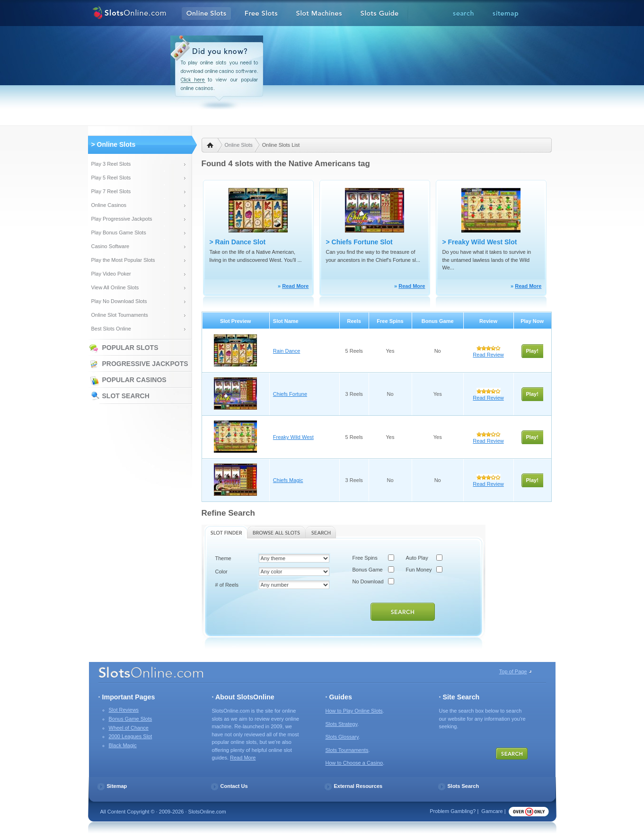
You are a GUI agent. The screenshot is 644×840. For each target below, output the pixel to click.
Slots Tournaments (347, 750)
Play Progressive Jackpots (122, 219)
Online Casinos (109, 205)
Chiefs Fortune (290, 394)
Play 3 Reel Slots (111, 164)
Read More (295, 286)
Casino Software (110, 246)
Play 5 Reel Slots (111, 178)
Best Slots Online (111, 329)
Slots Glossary (342, 737)
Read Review (488, 355)
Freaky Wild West (293, 437)
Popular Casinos (134, 380)
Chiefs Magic (288, 480)
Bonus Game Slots (131, 719)
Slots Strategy (342, 724)
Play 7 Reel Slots (111, 191)
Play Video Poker (111, 274)
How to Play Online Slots (354, 711)
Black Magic (123, 745)
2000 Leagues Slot (131, 736)
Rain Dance (287, 351)
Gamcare (492, 811)
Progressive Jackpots (145, 364)
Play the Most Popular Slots (123, 260)
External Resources (358, 786)
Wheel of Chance (129, 728)
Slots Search (463, 786)
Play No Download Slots (119, 301)
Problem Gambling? (453, 811)
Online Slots (239, 145)
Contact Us (234, 786)
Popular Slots (130, 348)
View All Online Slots (115, 287)
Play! (532, 351)
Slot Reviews (124, 710)
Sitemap (117, 786)
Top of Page (513, 671)
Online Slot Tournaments (120, 315)
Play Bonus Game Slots (119, 232)
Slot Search (126, 396)
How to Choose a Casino (354, 763)
